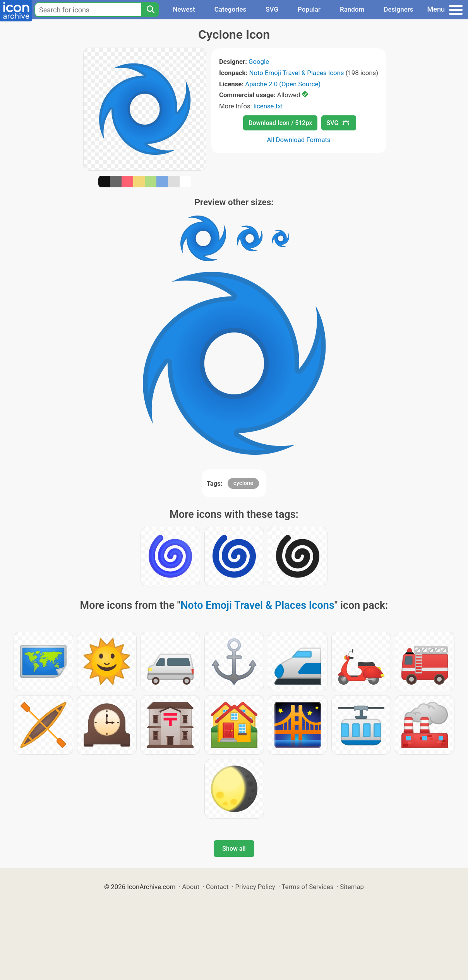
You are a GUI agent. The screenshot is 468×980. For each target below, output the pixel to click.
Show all (234, 849)
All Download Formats (299, 140)
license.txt (268, 106)
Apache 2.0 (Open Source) (283, 84)
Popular (309, 9)
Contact (217, 887)
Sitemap (352, 887)
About (191, 887)
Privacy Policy (255, 887)
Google (259, 62)
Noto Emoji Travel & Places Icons (296, 73)
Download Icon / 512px (280, 123)
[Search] (150, 10)
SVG (272, 9)
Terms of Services (307, 887)
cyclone (243, 483)
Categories (231, 9)
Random (352, 9)
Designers (398, 9)
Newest (184, 9)
